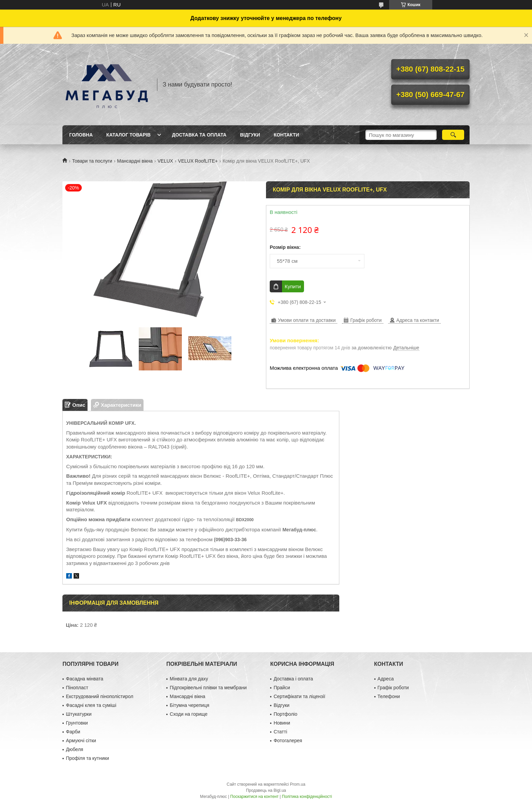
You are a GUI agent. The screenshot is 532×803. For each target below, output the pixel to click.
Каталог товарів (128, 135)
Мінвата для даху (189, 679)
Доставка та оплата (199, 135)
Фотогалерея (288, 741)
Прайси (282, 688)
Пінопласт (77, 688)
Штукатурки (79, 714)
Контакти (287, 135)
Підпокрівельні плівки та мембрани (208, 688)
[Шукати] (453, 135)
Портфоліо (285, 714)
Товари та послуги (92, 161)
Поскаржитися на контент (254, 797)
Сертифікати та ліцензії (299, 696)
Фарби (73, 732)
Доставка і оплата (293, 679)
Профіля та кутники (87, 758)
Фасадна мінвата (84, 679)
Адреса (386, 679)
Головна (81, 135)
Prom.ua (298, 784)
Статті (280, 732)
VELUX (165, 161)
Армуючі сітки (81, 741)
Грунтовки (77, 723)
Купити (293, 286)
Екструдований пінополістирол (100, 696)
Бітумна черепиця (189, 705)
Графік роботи (393, 688)
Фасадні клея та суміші (91, 705)
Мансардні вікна (135, 161)
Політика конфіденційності (307, 797)
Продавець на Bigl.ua (266, 790)
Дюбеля (74, 749)
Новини (282, 723)
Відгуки (250, 135)
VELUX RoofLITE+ (198, 161)
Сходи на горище (188, 714)
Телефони (389, 696)
